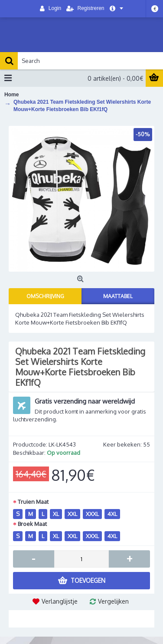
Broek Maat (32, 524)
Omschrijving (45, 296)
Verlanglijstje (60, 601)
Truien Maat (33, 502)
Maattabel (118, 296)
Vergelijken (113, 601)
